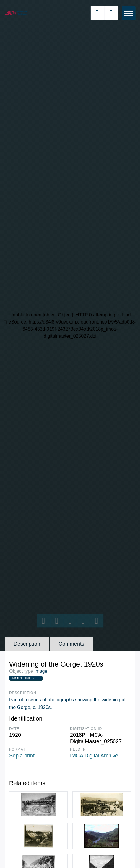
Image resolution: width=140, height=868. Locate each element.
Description (27, 644)
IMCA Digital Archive (94, 756)
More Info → (26, 678)
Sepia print (22, 756)
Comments (71, 644)
